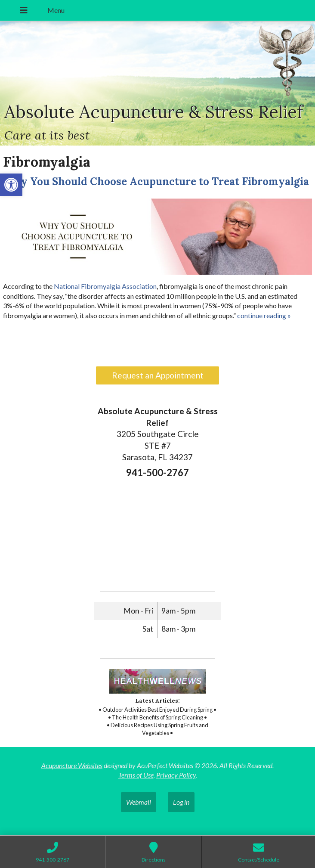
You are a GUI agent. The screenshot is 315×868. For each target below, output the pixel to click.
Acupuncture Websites (72, 765)
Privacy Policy (176, 775)
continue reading (264, 315)
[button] (11, 185)
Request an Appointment (158, 375)
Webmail (139, 802)
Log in (181, 802)
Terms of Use (136, 775)
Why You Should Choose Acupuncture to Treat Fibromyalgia (156, 181)
